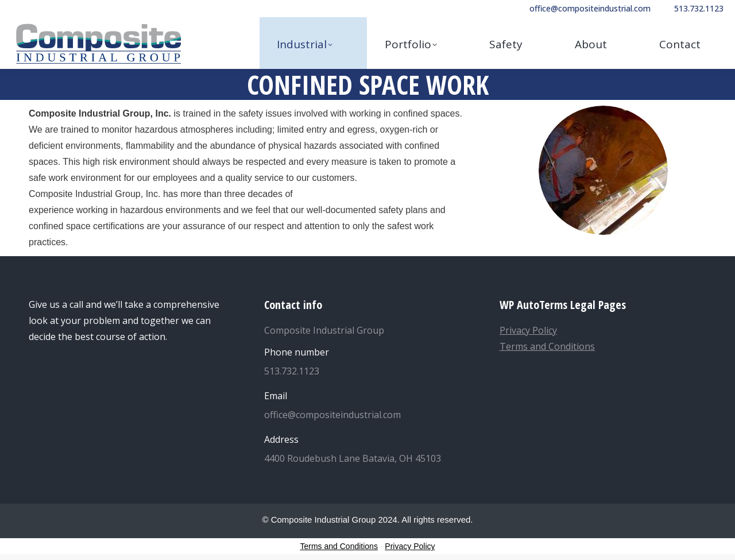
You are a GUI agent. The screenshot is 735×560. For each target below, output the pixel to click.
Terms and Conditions (547, 346)
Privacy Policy (528, 330)
